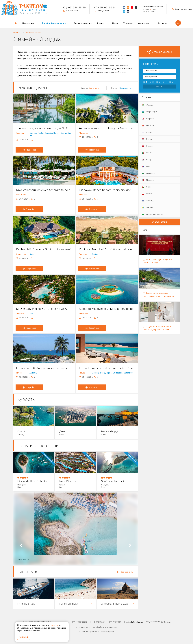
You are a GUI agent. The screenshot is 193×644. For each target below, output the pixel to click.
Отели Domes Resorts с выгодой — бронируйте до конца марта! (107, 368)
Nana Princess (67, 481)
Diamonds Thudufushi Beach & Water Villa (34, 481)
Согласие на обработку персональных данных (96, 631)
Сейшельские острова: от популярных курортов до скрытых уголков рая (159, 295)
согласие (55, 625)
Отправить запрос (159, 52)
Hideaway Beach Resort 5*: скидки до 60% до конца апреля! (107, 190)
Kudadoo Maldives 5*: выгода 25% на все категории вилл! (107, 309)
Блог (145, 230)
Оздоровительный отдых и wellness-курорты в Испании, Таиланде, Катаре (157, 328)
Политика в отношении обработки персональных (96, 627)
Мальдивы (149, 173)
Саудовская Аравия (152, 214)
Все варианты (125, 572)
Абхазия (148, 105)
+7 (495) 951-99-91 (105, 8)
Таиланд (148, 201)
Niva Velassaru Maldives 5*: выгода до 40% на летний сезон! (44, 190)
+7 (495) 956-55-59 (74, 8)
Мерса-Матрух (110, 432)
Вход (182, 9)
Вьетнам (148, 125)
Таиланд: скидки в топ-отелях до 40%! (42, 128)
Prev (21, 545)
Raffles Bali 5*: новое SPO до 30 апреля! (44, 249)
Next (130, 545)
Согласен (24, 637)
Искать (159, 87)
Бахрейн (148, 119)
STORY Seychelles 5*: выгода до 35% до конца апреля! (44, 309)
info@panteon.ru (136, 622)
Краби (21, 432)
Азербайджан (150, 112)
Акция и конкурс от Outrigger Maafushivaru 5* (107, 128)
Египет (147, 139)
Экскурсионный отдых (118, 604)
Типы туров (29, 572)
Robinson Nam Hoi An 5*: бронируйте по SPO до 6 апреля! (107, 249)
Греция (147, 132)
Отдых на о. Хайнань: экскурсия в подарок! (44, 368)
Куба (146, 166)
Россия (147, 194)
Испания (148, 146)
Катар (147, 160)
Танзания (148, 207)
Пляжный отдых (76, 604)
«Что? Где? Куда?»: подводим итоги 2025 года (158, 261)
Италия (147, 153)
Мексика (148, 180)
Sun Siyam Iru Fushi (112, 481)
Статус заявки (159, 222)
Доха (62, 432)
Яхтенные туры (34, 604)
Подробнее (29, 150)
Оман (146, 187)
